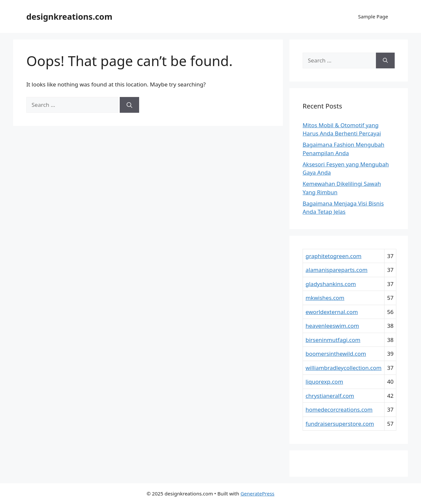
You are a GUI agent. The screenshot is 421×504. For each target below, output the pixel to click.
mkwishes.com (325, 298)
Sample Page (373, 16)
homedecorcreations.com (339, 409)
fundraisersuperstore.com (340, 424)
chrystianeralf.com (330, 396)
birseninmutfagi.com (333, 340)
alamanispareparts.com (336, 270)
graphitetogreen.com (334, 256)
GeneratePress (257, 493)
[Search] (129, 105)
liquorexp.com (324, 382)
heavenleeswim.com (332, 326)
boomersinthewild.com (336, 354)
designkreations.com (69, 16)
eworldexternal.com (332, 312)
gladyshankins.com (331, 284)
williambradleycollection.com (344, 368)
